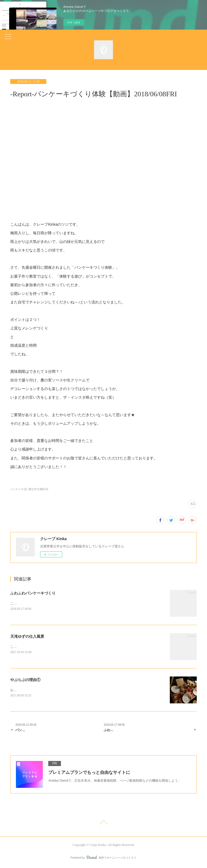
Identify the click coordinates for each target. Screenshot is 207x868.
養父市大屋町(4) (38, 489)
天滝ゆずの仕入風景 (27, 637)
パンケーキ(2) (19, 489)
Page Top (103, 824)
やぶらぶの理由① (25, 681)
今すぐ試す (74, 22)
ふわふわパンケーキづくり (33, 593)
